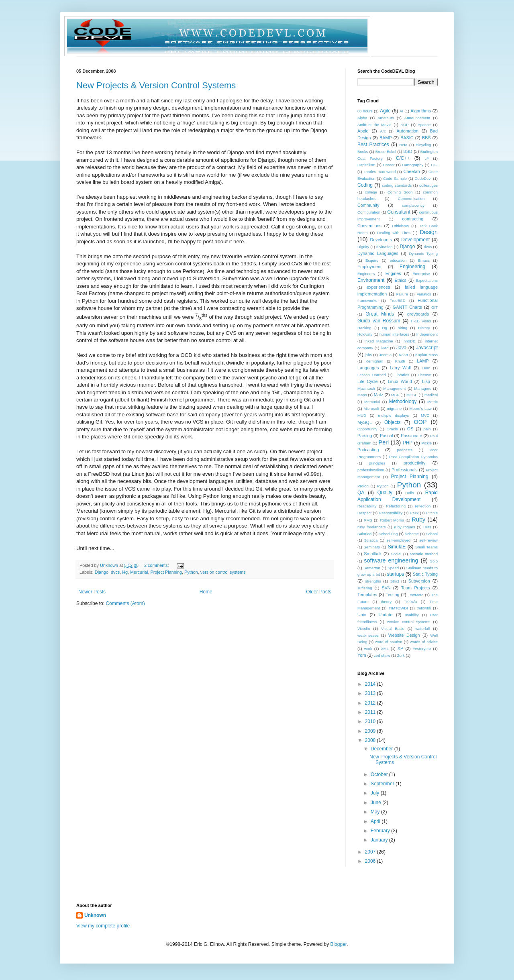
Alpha (362, 118)
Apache (424, 125)
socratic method (424, 554)
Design (429, 232)
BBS (426, 138)
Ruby (419, 520)
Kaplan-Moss (426, 355)
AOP (404, 125)
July (376, 793)
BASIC (407, 138)
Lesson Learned (372, 375)
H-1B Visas (421, 321)
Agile (385, 111)
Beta (403, 145)
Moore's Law (420, 409)
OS (410, 429)
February (381, 831)
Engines (393, 273)
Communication (411, 199)
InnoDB (409, 341)
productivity (415, 463)
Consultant (399, 212)
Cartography (413, 165)
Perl (384, 442)
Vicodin (364, 629)
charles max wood (380, 172)
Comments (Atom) (125, 603)
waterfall (422, 629)
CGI (434, 165)
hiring (403, 328)
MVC (425, 415)
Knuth (400, 361)
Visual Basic (393, 629)
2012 (371, 703)
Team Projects (416, 588)
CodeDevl (423, 178)
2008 (371, 740)
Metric (432, 402)
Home (206, 592)
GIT (434, 307)
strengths (373, 581)
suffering (365, 588)
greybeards (418, 314)
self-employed (398, 540)
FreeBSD (397, 301)
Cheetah (412, 171)
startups (395, 574)
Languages (368, 368)
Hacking (364, 328)
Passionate (411, 436)
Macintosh (366, 388)
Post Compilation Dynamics (413, 457)
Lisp (426, 381)
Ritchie (432, 513)
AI (401, 111)
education (398, 260)
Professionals (405, 470)
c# (427, 158)
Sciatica (371, 540)
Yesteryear (422, 649)
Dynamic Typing (423, 254)
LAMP (423, 361)
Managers (423, 388)
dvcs (115, 572)
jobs (368, 355)
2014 (371, 684)
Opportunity (367, 429)
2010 (371, 721)
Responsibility (391, 513)
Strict (395, 581)
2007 (371, 852)
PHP (408, 443)
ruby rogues (404, 527)
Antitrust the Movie (374, 125)
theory (386, 602)
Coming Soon (400, 192)
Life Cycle (367, 381)
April (376, 821)
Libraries (402, 375)
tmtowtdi (424, 608)
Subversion (419, 581)
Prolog (363, 486)
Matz (378, 395)
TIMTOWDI (398, 608)
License (424, 375)
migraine (395, 409)
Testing (392, 595)
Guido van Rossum (379, 321)
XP (400, 648)
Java (401, 348)
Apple (363, 131)
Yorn (362, 655)
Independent (427, 334)
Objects (393, 422)
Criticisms (400, 226)
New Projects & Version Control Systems (156, 85)
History (424, 328)
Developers (381, 240)
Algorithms (421, 111)
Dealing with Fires (394, 233)
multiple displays (394, 415)
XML (385, 649)
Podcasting (368, 450)
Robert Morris (392, 520)
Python (191, 572)
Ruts (427, 527)
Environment (371, 280)
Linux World (400, 381)
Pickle (427, 443)
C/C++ (403, 158)
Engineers (366, 274)
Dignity (363, 247)
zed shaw (382, 655)
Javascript (427, 348)
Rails (409, 493)
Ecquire (372, 260)
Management (394, 388)
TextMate (416, 595)
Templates (367, 595)
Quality (385, 493)
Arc (383, 131)
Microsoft (371, 409)
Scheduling (388, 534)
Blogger (339, 944)
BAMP (386, 138)
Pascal (386, 436)
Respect (364, 513)
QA (361, 493)
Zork (401, 655)
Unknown (95, 915)
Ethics (401, 280)
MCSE (412, 395)
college (371, 192)
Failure (402, 294)
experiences (378, 287)
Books (363, 152)
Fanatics (424, 294)
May (376, 812)
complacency (413, 205)
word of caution (389, 642)
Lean (426, 368)
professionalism (371, 470)
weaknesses (368, 635)
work (368, 649)
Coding (365, 185)
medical (431, 395)
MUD (362, 415)
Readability (367, 506)
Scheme (412, 534)
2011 (371, 712)
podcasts (404, 450)
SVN (386, 588)
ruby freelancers (372, 527)
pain (427, 429)
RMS (368, 520)
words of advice (424, 642)
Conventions (369, 226)
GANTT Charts (407, 307)
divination (384, 247)
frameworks (367, 301)
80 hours (365, 111)
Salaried (364, 534)
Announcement (417, 118)
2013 (371, 693)
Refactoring (396, 506)
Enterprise (421, 274)
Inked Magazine (379, 341)
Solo (434, 561)
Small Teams (426, 547)
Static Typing (425, 574)
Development (415, 240)
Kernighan (375, 361)
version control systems (223, 572)
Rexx (414, 513)
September (383, 784)
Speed (393, 568)
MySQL (365, 422)
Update (385, 615)
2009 (371, 731)
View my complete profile (103, 926)
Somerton (372, 568)
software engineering (391, 560)
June (376, 803)
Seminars (372, 547)
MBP (395, 395)
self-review (428, 540)
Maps (362, 395)
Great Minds (380, 314)
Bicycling (424, 145)
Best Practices (373, 145)
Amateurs (386, 118)
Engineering (412, 267)
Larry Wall (400, 368)
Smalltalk (373, 554)
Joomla (385, 355)
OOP (420, 422)
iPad (384, 348)
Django (102, 572)
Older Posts (319, 592)
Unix (362, 615)
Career (389, 165)
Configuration (369, 212)
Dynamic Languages (378, 253)
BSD (408, 151)
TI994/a (411, 602)
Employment (369, 267)
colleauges (428, 185)
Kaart (403, 355)
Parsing (365, 436)
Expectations (427, 280)
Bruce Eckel (386, 152)
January (380, 840)
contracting (413, 219)
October (380, 774)
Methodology (403, 401)
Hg (125, 572)
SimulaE (397, 547)
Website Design (404, 635)
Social (396, 554)
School (432, 534)
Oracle (392, 429)
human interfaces (394, 334)
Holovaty (365, 334)
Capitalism (366, 165)
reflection (423, 506)
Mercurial (139, 572)
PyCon (383, 486)
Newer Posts (92, 592)
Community (368, 205)
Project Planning (166, 572)
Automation (407, 131)
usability (412, 615)
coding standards (397, 185)
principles (377, 463)
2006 (371, 861)
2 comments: (157, 565)
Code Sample (395, 178)
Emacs (424, 260)
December (382, 749)
